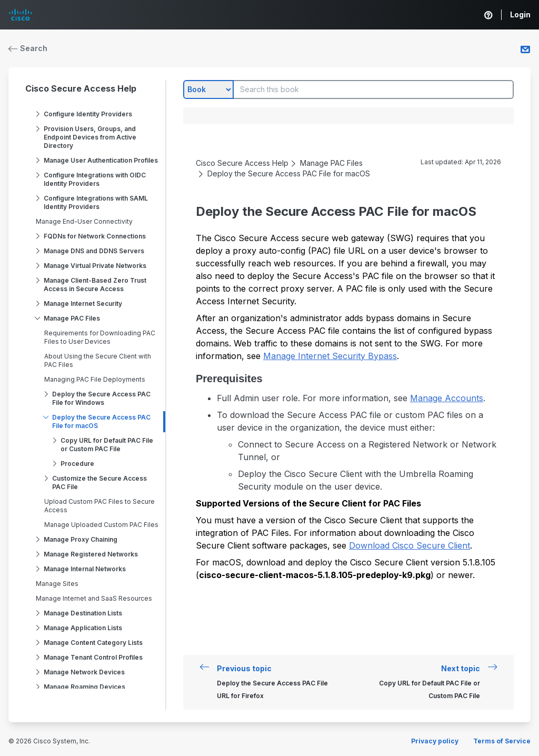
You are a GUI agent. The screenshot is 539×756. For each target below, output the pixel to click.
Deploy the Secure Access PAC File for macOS (101, 421)
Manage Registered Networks (91, 554)
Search (28, 48)
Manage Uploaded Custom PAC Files (101, 525)
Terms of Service (502, 741)
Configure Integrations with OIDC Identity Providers (95, 179)
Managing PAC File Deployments (95, 379)
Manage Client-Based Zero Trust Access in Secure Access (95, 285)
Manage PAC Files (72, 318)
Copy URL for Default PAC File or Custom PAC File (107, 445)
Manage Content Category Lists (93, 643)
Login (520, 14)
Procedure (77, 464)
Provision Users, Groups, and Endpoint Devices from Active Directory (90, 137)
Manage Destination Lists (83, 613)
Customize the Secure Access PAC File (99, 483)
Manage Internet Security (83, 304)
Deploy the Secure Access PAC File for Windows (101, 398)
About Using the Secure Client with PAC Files (98, 360)
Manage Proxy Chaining (81, 539)
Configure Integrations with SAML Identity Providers (96, 202)
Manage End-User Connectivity (84, 221)
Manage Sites (57, 584)
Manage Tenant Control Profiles (93, 657)
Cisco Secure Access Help (81, 88)
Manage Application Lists (83, 628)
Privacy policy (435, 741)
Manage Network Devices (84, 672)
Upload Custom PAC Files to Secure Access (99, 506)
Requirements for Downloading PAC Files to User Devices (100, 337)
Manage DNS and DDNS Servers (94, 251)
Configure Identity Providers (88, 114)
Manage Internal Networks (85, 569)
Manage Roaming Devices (84, 687)
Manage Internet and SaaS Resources (94, 598)
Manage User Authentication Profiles (101, 160)
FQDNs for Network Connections (95, 236)
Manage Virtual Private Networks (95, 266)
